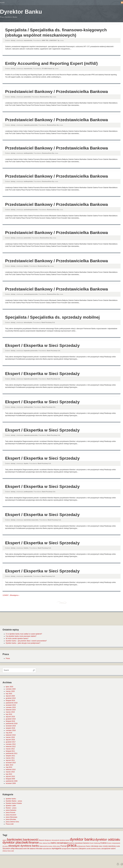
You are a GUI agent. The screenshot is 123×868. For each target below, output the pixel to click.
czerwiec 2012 (11, 744)
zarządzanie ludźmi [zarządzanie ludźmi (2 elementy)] (108, 849)
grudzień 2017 (11, 742)
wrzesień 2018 (11, 726)
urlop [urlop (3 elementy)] (13, 848)
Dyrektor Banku (21, 12)
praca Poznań (11, 813)
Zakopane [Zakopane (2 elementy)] (82, 849)
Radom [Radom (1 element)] (88, 846)
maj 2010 (9, 767)
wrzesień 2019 (11, 705)
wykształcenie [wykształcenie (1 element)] (47, 849)
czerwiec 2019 (11, 707)
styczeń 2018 (10, 740)
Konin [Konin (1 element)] (92, 843)
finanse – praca (11, 808)
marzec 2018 (10, 737)
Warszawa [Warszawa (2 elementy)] (19, 849)
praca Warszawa (11, 817)
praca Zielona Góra (12, 822)
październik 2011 (12, 753)
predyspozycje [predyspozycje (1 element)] (81, 846)
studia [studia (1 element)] (118, 846)
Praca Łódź (10, 824)
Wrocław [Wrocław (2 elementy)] (39, 849)
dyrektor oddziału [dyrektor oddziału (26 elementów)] (108, 839)
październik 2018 (12, 724)
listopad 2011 (10, 751)
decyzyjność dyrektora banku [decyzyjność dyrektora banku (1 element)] (61, 840)
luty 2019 (9, 714)
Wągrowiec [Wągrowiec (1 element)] (75, 849)
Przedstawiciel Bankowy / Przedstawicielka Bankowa (57, 92)
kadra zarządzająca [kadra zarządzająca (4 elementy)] (60, 843)
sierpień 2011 (10, 756)
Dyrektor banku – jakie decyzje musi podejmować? (23, 643)
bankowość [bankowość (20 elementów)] (31, 840)
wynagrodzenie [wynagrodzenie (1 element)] (66, 849)
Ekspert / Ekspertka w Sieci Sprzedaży (42, 345)
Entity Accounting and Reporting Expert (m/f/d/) (51, 63)
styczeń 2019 (10, 717)
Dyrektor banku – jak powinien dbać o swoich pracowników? (26, 641)
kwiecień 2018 (11, 735)
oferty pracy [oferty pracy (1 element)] (57, 846)
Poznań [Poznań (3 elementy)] (64, 846)
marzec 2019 (10, 712)
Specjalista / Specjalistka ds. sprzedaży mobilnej (52, 317)
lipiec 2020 (9, 687)
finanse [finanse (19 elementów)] (34, 842)
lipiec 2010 (9, 765)
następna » (15, 595)
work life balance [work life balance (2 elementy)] (29, 849)
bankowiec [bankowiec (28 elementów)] (15, 839)
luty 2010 (9, 774)
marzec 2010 (10, 772)
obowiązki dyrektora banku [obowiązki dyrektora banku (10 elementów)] (24, 846)
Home (2, 3)
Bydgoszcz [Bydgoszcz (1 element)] (48, 840)
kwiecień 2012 (11, 747)
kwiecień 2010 (11, 770)
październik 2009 (12, 781)
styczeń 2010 (10, 776)
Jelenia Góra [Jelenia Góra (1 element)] (47, 843)
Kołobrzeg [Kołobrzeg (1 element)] (97, 843)
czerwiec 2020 (11, 689)
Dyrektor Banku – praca (14, 801)
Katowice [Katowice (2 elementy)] (86, 843)
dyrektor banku (11, 799)
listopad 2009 (10, 779)
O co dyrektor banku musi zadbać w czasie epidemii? (24, 634)
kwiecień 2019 (11, 710)
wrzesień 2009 (11, 783)
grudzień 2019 (11, 698)
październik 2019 (12, 703)
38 (11, 595)
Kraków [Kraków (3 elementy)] (104, 843)
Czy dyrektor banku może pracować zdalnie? (21, 636)
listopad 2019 (10, 701)
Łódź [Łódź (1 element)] (12, 851)
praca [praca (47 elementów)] (72, 845)
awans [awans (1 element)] (5, 840)
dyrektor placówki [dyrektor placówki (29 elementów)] (16, 842)
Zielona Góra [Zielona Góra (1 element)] (7, 851)
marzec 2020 (10, 691)
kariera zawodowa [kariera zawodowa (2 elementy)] (76, 843)
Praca (8, 658)
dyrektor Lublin (11, 806)
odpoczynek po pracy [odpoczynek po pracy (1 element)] (46, 846)
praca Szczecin (11, 815)
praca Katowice (11, 810)
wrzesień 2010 (11, 763)
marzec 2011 (10, 758)
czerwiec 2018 (11, 730)
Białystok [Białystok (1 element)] (42, 840)
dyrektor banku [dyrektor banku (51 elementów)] (82, 839)
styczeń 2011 (10, 760)
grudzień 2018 (11, 719)
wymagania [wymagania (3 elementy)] (57, 848)
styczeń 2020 (10, 696)
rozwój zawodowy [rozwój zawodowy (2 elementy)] (109, 846)
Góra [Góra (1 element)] (41, 843)
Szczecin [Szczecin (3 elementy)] (6, 848)
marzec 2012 (10, 749)
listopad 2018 (10, 721)
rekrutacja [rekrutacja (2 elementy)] (94, 846)
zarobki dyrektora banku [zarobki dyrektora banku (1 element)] (94, 849)
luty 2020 (9, 694)
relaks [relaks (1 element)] (100, 846)
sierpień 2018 (10, 728)
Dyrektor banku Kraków (14, 803)
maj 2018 (9, 733)
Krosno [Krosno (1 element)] (109, 843)
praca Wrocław (11, 819)
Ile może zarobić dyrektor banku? (17, 639)
